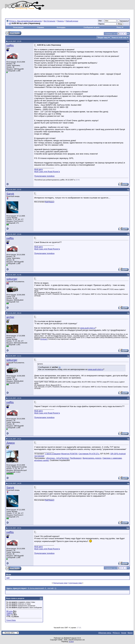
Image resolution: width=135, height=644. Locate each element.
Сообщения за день (91, 27)
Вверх (130, 633)
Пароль (101, 24)
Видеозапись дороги (92, 458)
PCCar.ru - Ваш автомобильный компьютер (26, 21)
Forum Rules (11, 620)
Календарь (61, 27)
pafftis (10, 45)
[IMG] (8, 615)
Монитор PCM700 (69, 454)
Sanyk (10, 194)
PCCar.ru (116, 633)
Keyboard (44, 339)
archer (10, 317)
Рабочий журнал (72, 21)
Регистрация (18, 27)
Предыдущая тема (60, 583)
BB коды (10, 611)
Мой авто (38, 169)
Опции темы (103, 38)
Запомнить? (123, 21)
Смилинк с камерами (112, 458)
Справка (40, 27)
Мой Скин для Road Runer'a (47, 172)
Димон (11, 443)
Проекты (61, 21)
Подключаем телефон (44, 176)
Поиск (120, 27)
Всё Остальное (50, 21)
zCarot (71, 641)
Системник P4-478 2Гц (89, 454)
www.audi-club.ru (88, 328)
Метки (9, 574)
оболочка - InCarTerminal (57, 458)
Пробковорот (76, 458)
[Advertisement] (40, 14)
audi (8, 578)
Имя (100, 21)
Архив (124, 633)
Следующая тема (75, 583)
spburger (12, 279)
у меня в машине (53, 454)
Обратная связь (105, 633)
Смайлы (9, 613)
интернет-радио (42, 460)
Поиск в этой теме (119, 38)
